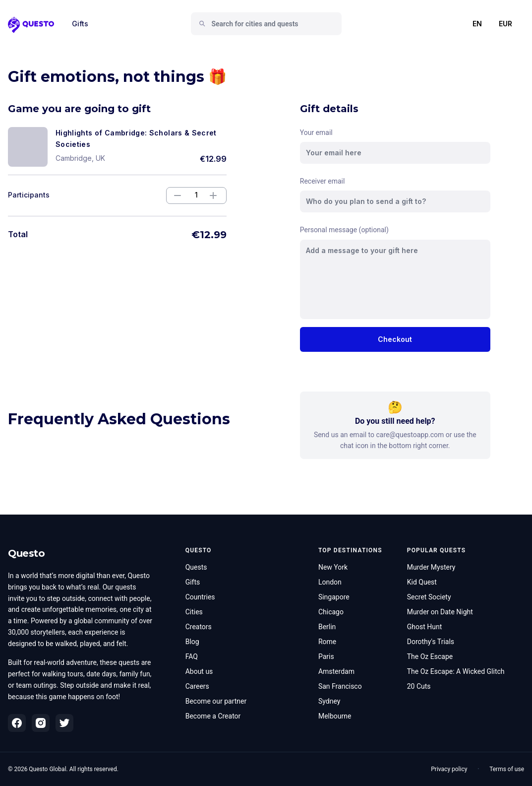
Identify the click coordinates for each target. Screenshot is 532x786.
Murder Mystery (431, 567)
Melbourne (335, 716)
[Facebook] (17, 723)
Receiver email (323, 181)
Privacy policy (449, 769)
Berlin (327, 627)
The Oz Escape (430, 656)
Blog (192, 642)
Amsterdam (336, 671)
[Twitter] (64, 723)
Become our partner (216, 701)
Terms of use (507, 769)
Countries (200, 597)
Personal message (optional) (344, 230)
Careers (197, 686)
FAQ (192, 656)
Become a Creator (213, 716)
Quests (196, 567)
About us (199, 671)
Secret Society (429, 597)
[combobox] (270, 24)
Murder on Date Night (440, 612)
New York (333, 567)
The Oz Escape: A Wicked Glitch (456, 671)
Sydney (329, 701)
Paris (326, 656)
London (330, 582)
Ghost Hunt (425, 627)
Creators (199, 627)
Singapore (334, 597)
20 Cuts (419, 686)
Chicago (331, 612)
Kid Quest (422, 582)
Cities (194, 612)
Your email (316, 132)
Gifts (80, 24)
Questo (26, 553)
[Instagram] (41, 723)
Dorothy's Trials (431, 642)
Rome (327, 642)
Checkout (395, 339)
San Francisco (340, 686)
